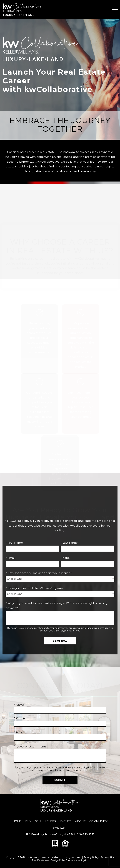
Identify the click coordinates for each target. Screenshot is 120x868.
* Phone (20, 718)
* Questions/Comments (30, 746)
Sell (38, 821)
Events (66, 821)
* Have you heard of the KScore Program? (35, 588)
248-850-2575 (86, 834)
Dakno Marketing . (77, 860)
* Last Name (69, 543)
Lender (51, 821)
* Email (10, 558)
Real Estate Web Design (46, 860)
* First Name (14, 543)
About (80, 821)
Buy (28, 821)
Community (98, 821)
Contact (60, 828)
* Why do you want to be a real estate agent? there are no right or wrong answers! (57, 606)
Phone (65, 558)
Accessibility (107, 857)
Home (17, 821)
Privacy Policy (91, 857)
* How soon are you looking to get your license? (39, 573)
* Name (19, 705)
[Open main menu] (115, 10)
